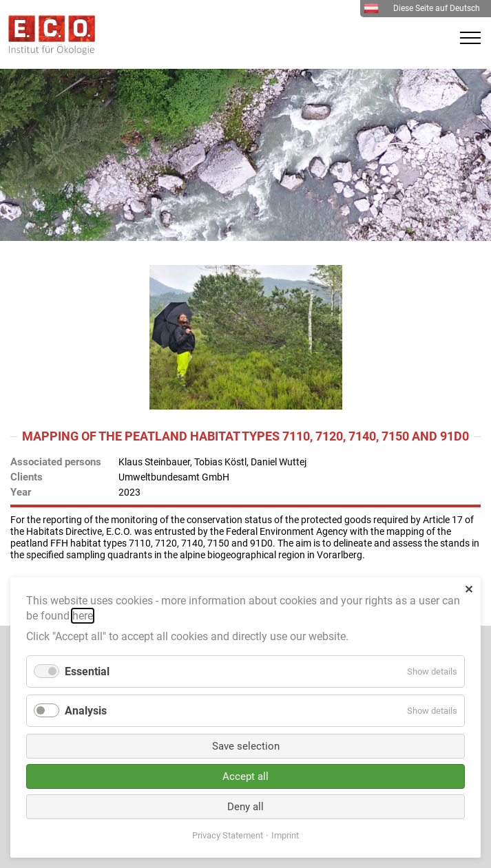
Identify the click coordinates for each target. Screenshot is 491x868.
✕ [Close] (469, 590)
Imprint (285, 835)
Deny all (245, 807)
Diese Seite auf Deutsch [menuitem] (422, 8)
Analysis (86, 711)
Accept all (245, 776)
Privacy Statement (228, 835)
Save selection (246, 746)
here (83, 616)
